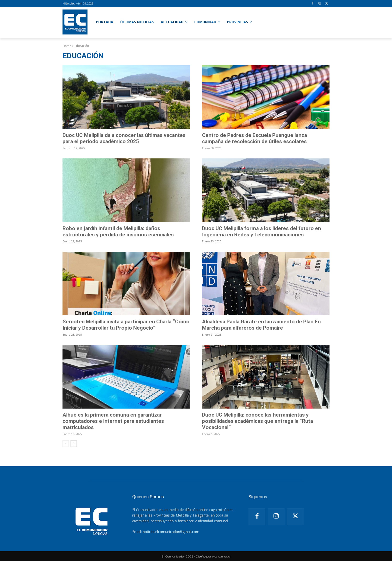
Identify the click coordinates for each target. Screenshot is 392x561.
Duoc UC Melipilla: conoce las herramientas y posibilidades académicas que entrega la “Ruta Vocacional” (257, 421)
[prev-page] (66, 444)
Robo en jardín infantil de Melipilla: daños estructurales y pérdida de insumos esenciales (118, 232)
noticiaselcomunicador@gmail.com (171, 532)
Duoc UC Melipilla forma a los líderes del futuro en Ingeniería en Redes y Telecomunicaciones (261, 232)
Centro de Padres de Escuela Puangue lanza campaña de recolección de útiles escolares (254, 138)
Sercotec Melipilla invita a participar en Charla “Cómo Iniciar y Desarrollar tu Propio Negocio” (126, 325)
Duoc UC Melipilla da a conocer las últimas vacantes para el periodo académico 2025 (124, 138)
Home (67, 46)
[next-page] (74, 444)
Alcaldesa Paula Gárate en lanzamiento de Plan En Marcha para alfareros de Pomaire (261, 325)
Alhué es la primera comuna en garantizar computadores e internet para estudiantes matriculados (113, 421)
